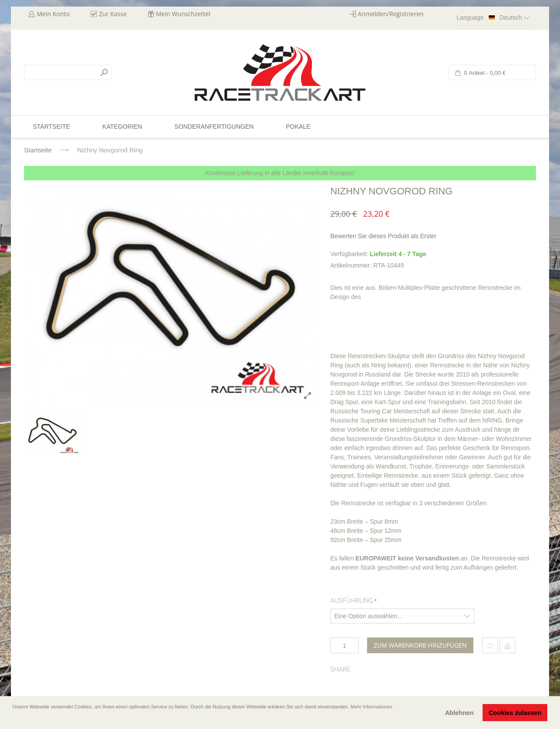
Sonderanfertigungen (214, 127)
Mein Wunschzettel (183, 14)
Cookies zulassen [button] (515, 713)
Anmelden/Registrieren (391, 14)
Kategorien (122, 127)
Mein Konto (53, 14)
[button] (14, 719)
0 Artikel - (484, 73)
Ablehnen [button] (459, 713)
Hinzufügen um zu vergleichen (507, 645)
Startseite (38, 150)
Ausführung (352, 601)
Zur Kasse (113, 14)
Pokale (298, 127)
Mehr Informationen (371, 707)
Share (340, 669)
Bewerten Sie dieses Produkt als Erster (383, 236)
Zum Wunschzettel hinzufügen (490, 645)
